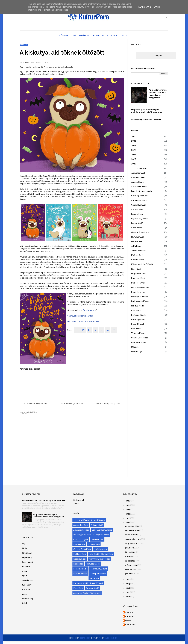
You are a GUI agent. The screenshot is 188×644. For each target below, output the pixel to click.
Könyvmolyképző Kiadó (142, 264)
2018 (128, 588)
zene (24, 594)
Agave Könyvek (138, 173)
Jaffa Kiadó (136, 246)
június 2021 (130, 552)
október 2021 (131, 535)
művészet (27, 567)
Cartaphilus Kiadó (139, 200)
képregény (27, 557)
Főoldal (65, 35)
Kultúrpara (157, 55)
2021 (134, 141)
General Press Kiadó (140, 232)
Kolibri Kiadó (137, 255)
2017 (128, 592)
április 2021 (130, 561)
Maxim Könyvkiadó (140, 287)
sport (25, 576)
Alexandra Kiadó (139, 177)
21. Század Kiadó (139, 168)
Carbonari (130, 616)
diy (24, 544)
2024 (134, 154)
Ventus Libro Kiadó (140, 338)
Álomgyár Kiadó (139, 342)
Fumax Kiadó (137, 223)
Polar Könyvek (138, 324)
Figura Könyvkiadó (140, 218)
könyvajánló (28, 562)
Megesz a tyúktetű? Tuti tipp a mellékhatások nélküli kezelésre (147, 111)
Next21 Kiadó (138, 306)
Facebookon (88, 310)
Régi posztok (78, 500)
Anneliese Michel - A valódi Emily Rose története (44, 500)
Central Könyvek (139, 205)
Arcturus (129, 612)
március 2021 (131, 565)
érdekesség (28, 599)
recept (25, 571)
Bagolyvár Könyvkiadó (141, 191)
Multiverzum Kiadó (140, 301)
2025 (134, 159)
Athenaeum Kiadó (139, 186)
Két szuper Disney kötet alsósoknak (83, 321)
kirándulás (27, 553)
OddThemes (85, 638)
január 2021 (130, 574)
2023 (134, 150)
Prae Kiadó (136, 328)
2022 (134, 145)
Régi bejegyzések (117, 35)
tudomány (27, 585)
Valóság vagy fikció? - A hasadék (146, 119)
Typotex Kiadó (138, 333)
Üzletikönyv (137, 351)
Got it (157, 7)
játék (25, 548)
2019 (128, 584)
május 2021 (130, 556)
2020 (134, 136)
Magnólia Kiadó (138, 273)
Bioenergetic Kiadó (140, 196)
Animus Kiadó (137, 182)
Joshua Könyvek (138, 250)
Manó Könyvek (138, 283)
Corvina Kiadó (138, 209)
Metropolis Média (139, 296)
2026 (134, 164)
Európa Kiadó (137, 214)
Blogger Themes (112, 638)
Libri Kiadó (136, 269)
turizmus (26, 589)
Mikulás (24, 45)
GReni (27, 62)
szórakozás (27, 580)
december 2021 (132, 526)
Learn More (145, 7)
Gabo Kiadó (137, 228)
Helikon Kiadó (138, 241)
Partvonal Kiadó (138, 315)
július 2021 (130, 548)
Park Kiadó (136, 310)
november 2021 (132, 530)
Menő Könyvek (138, 292)
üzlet (25, 603)
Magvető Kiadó (138, 278)
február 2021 (131, 569)
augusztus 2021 (132, 543)
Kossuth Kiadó (138, 260)
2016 (128, 597)
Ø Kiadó (135, 347)
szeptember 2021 (133, 539)
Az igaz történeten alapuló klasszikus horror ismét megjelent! (158, 94)
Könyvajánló (81, 35)
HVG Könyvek (138, 237)
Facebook (98, 35)
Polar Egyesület (138, 319)
